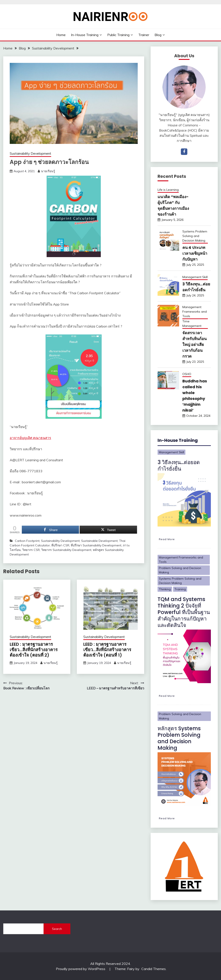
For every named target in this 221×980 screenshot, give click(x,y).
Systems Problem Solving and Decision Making (195, 236)
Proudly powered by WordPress (81, 969)
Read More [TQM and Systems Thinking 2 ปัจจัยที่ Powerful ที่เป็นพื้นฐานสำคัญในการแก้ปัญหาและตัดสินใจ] (167, 696)
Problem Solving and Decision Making (180, 570)
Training (180, 589)
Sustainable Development (99, 541)
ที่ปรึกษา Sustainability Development (96, 545)
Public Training (118, 35)
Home (61, 35)
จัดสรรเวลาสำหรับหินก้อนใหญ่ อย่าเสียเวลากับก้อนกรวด (194, 344)
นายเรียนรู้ (48, 171)
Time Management (192, 324)
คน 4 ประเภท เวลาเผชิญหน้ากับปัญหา (195, 253)
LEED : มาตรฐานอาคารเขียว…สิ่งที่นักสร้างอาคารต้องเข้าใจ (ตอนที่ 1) (107, 650)
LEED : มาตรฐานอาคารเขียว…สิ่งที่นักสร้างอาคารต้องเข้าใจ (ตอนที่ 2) (34, 650)
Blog (158, 35)
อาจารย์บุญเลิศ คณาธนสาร (30, 438)
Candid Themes (154, 969)
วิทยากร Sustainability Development (66, 550)
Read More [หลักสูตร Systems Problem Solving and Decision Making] (167, 818)
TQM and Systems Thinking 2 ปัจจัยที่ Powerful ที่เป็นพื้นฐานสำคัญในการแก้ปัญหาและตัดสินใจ (184, 612)
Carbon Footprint (27, 541)
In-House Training (85, 35)
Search (57, 929)
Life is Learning (168, 190)
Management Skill (195, 277)
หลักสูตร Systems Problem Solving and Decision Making (179, 738)
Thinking (165, 589)
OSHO (187, 374)
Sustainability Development (30, 154)
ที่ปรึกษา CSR (60, 545)
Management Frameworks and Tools (195, 312)
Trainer (144, 35)
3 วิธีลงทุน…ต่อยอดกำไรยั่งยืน (179, 465)
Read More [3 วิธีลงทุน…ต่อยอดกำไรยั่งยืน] (167, 539)
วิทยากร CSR (31, 550)
